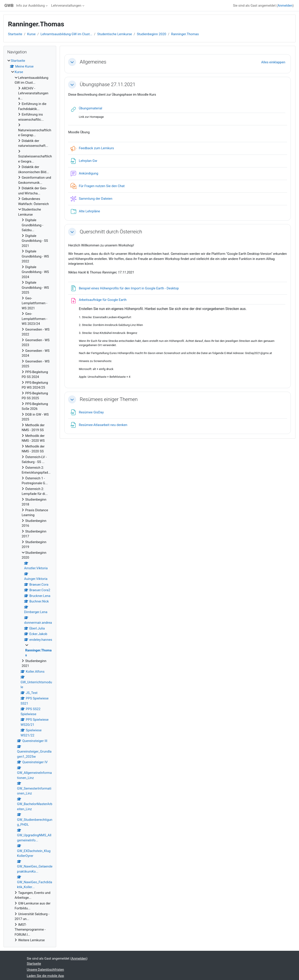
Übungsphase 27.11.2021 (107, 84)
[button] (72, 62)
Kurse (31, 34)
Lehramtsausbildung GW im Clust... (66, 34)
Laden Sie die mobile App (45, 976)
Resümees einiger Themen (109, 399)
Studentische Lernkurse (115, 34)
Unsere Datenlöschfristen (45, 970)
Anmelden (285, 6)
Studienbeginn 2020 (152, 34)
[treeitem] (30, 501)
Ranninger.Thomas (185, 34)
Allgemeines (93, 62)
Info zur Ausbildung (30, 6)
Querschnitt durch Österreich (111, 232)
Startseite (15, 34)
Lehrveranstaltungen (66, 6)
